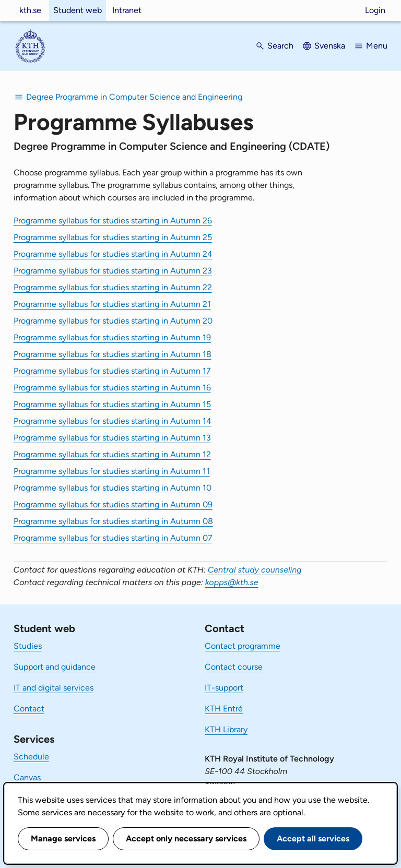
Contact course (234, 667)
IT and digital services (54, 688)
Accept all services (313, 839)
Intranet (127, 10)
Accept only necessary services (186, 839)
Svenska (330, 46)
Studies (28, 646)
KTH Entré (224, 709)
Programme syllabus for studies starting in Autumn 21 (112, 304)
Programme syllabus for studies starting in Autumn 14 (113, 421)
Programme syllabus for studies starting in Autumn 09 (113, 504)
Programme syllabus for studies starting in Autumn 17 (112, 371)
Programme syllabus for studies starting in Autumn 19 (112, 337)
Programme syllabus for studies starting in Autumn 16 (112, 388)
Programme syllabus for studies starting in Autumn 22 (113, 287)
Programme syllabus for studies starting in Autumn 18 (113, 354)
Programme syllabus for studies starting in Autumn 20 (113, 321)
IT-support (224, 688)
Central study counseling (255, 570)
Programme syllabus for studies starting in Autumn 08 (113, 521)
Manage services (63, 839)
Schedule (31, 757)
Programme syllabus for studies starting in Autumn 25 (113, 237)
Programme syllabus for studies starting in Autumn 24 (113, 254)
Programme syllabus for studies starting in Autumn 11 (112, 471)
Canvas (27, 777)
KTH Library (226, 729)
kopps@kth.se (232, 582)
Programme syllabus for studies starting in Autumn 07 (113, 538)
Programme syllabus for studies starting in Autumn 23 (113, 271)
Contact (29, 709)
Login (375, 10)
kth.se (30, 10)
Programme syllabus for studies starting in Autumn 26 (113, 221)
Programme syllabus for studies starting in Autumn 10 (113, 488)
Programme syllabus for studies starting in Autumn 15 (112, 404)
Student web (78, 10)
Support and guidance (55, 667)
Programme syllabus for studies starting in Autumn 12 (112, 454)
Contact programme (243, 646)
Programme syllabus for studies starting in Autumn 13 (112, 438)
